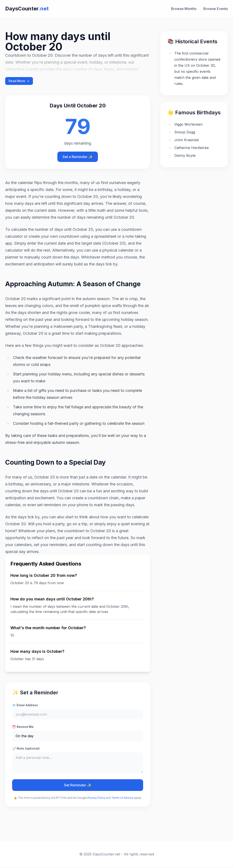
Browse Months (184, 9)
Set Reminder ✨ (78, 786)
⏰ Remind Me (23, 727)
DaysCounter (27, 9)
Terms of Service (122, 799)
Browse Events (216, 9)
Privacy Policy (96, 799)
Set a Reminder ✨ (78, 157)
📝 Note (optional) (26, 748)
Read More (19, 81)
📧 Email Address (25, 705)
